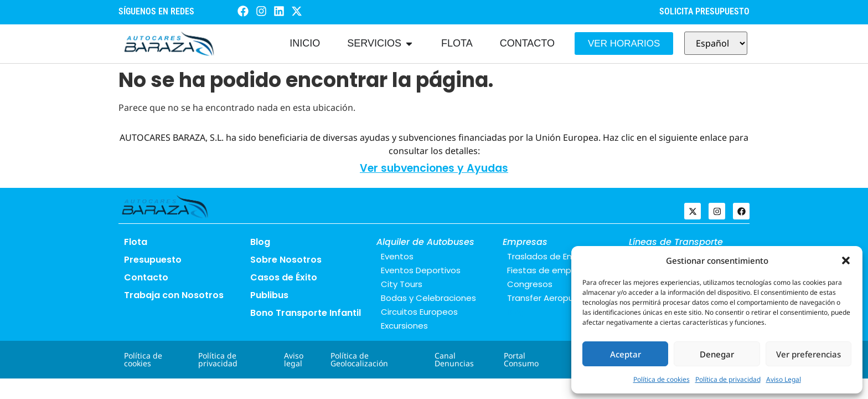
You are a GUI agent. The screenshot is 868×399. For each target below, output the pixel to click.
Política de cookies (662, 379)
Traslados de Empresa (553, 256)
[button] (846, 260)
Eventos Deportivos (421, 270)
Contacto (146, 277)
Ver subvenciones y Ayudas (434, 168)
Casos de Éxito (284, 277)
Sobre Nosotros (286, 260)
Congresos (530, 284)
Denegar (717, 354)
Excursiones (404, 326)
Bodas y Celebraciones (428, 298)
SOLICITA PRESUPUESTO (704, 11)
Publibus (269, 295)
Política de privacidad (728, 379)
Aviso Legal (784, 379)
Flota (136, 242)
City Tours (402, 284)
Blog (260, 242)
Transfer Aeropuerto (549, 298)
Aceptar (626, 354)
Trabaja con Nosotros (174, 295)
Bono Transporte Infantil (306, 313)
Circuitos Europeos (419, 312)
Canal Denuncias (454, 359)
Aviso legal (294, 359)
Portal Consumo (521, 359)
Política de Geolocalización (359, 359)
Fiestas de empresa (548, 270)
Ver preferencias (808, 354)
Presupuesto (153, 260)
